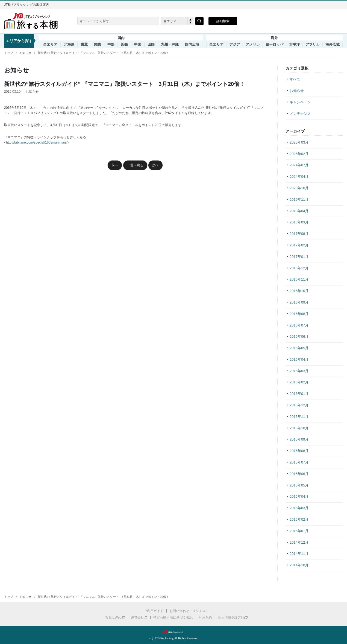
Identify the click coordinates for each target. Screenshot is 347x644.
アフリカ (313, 45)
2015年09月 (299, 439)
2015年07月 (299, 462)
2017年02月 (299, 245)
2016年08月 (299, 314)
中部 (111, 45)
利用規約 (205, 617)
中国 (138, 45)
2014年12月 (299, 542)
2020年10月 (299, 188)
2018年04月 (299, 211)
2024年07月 (299, 165)
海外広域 (333, 45)
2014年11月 (299, 554)
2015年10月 (299, 428)
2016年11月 (299, 279)
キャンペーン (300, 102)
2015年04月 (299, 496)
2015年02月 (299, 519)
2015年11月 (299, 417)
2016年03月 (299, 371)
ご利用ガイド (154, 611)
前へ (115, 165)
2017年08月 (299, 234)
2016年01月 (299, 394)
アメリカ (253, 45)
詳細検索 (223, 21)
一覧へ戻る (135, 165)
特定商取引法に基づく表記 (173, 617)
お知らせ (25, 53)
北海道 (69, 45)
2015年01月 (299, 531)
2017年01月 (299, 257)
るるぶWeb (113, 617)
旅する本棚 (34, 21)
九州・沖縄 (170, 45)
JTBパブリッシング (173, 632)
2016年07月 (299, 325)
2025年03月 (299, 142)
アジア (235, 45)
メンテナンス (300, 114)
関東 (98, 45)
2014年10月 (299, 565)
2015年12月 (299, 405)
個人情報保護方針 (231, 617)
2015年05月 (299, 485)
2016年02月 (299, 382)
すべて (295, 79)
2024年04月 (299, 177)
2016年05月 (299, 348)
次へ (155, 165)
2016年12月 (299, 268)
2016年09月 (299, 302)
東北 (84, 45)
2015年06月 (299, 474)
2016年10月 (299, 291)
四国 (151, 45)
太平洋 (294, 45)
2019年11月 (299, 199)
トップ (9, 53)
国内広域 (192, 45)
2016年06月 (299, 336)
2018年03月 (299, 222)
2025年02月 (299, 154)
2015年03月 (299, 508)
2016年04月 (299, 359)
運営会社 (137, 617)
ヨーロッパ (274, 45)
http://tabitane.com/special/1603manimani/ (37, 142)
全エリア (50, 45)
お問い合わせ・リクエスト (189, 611)
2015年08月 (299, 451)
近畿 (124, 45)
